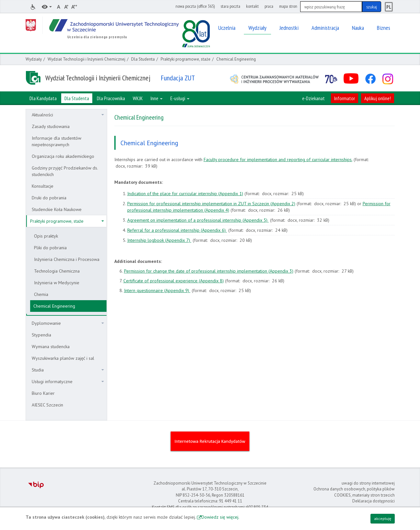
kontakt (252, 6)
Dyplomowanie (68, 323)
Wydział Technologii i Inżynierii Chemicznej (86, 59)
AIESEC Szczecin (47, 405)
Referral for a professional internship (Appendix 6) (177, 230)
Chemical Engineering (54, 306)
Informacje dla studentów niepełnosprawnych (57, 141)
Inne (157, 98)
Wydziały (34, 59)
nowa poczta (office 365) (195, 6)
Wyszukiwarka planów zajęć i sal (63, 358)
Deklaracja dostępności (374, 501)
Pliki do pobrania (50, 248)
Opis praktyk (46, 236)
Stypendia (41, 335)
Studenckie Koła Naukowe (57, 209)
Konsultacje (43, 186)
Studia (68, 370)
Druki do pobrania (49, 198)
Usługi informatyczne (68, 382)
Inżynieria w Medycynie (57, 283)
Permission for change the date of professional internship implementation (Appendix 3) (209, 271)
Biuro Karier (43, 393)
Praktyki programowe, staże (186, 59)
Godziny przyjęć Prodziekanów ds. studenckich (65, 171)
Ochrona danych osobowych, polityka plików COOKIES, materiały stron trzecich (354, 492)
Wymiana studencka (51, 347)
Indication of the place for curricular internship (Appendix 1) (185, 194)
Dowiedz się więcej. (220, 517)
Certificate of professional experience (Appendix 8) (174, 281)
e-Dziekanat (313, 98)
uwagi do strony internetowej (368, 483)
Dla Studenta (143, 59)
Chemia (41, 294)
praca (269, 6)
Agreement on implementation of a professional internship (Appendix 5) (198, 220)
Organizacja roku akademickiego (63, 156)
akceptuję (383, 518)
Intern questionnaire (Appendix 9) (157, 290)
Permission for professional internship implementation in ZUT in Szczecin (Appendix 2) (211, 204)
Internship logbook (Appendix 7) (159, 240)
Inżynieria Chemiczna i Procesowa (67, 259)
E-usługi (180, 98)
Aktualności (68, 115)
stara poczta (230, 6)
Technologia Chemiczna (57, 271)
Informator (345, 98)
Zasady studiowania (51, 126)
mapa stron (288, 6)
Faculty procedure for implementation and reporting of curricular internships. (278, 159)
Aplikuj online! (378, 98)
